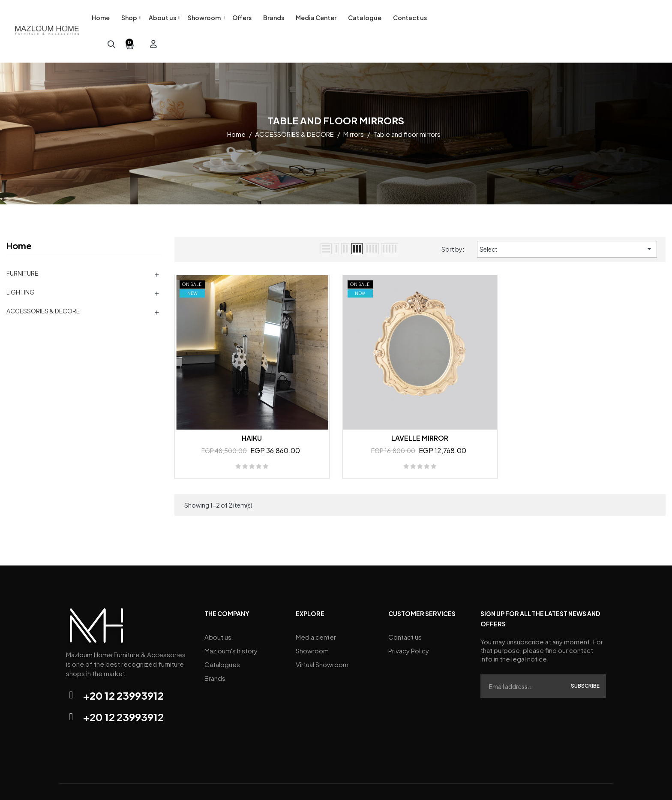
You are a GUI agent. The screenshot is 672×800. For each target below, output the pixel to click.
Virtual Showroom (322, 641)
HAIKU (252, 417)
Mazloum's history (231, 628)
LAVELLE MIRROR (420, 417)
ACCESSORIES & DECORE (43, 290)
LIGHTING (21, 271)
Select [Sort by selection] (567, 228)
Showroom (312, 628)
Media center (316, 615)
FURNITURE (22, 252)
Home (19, 224)
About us (218, 615)
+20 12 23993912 (123, 674)
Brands (215, 654)
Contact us (405, 615)
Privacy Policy (409, 628)
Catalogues (222, 641)
